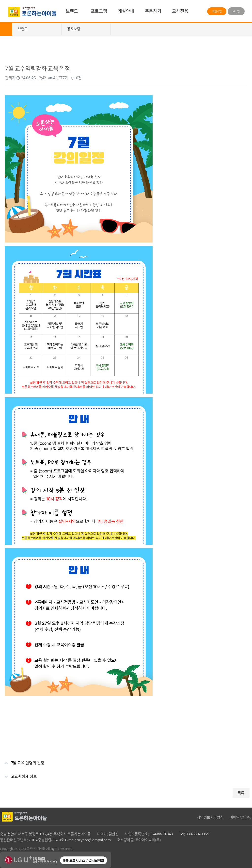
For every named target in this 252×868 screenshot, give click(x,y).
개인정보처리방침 (210, 817)
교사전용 (180, 11)
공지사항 (74, 29)
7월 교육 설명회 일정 (22, 761)
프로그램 (99, 11)
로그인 (236, 11)
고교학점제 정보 (18, 774)
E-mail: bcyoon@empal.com (88, 840)
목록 (241, 793)
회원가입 (217, 11)
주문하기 (153, 11)
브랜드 (72, 11)
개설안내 (126, 11)
